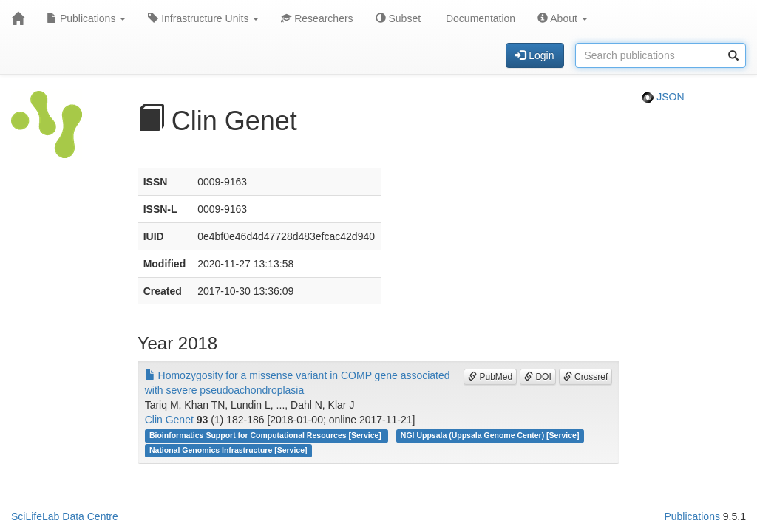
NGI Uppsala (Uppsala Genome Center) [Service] (490, 435)
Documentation (479, 18)
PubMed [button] (490, 377)
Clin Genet (169, 420)
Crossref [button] (586, 377)
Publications (86, 18)
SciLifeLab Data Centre (65, 516)
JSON (663, 97)
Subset (398, 18)
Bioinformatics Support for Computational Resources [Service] (267, 435)
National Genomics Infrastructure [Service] (228, 450)
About (563, 18)
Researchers (317, 18)
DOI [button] (538, 377)
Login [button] (534, 55)
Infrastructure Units (203, 18)
